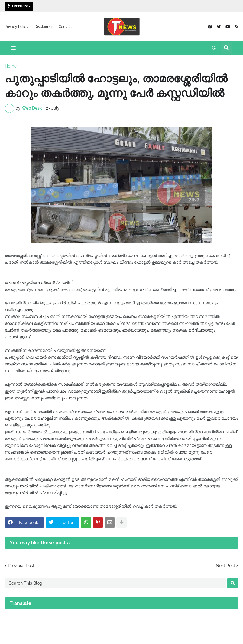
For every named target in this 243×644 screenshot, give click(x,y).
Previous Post (21, 566)
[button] (13, 48)
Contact (65, 27)
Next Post (225, 566)
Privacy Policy (17, 27)
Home (11, 66)
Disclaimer (44, 27)
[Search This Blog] (115, 583)
